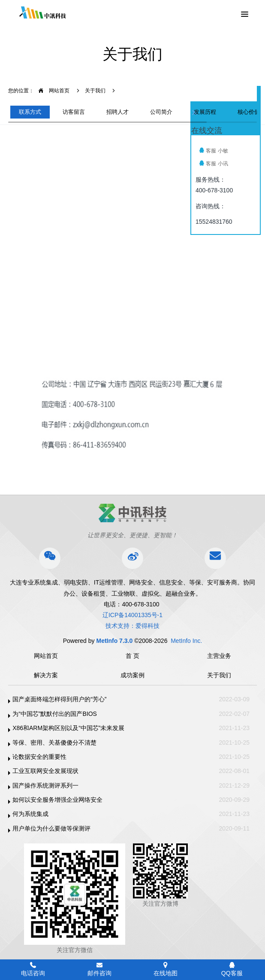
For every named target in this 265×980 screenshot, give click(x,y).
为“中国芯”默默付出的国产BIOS (55, 714)
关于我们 (95, 91)
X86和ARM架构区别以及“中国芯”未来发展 (68, 728)
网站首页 (52, 91)
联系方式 (30, 112)
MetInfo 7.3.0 (114, 641)
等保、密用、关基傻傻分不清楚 (54, 743)
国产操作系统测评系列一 (45, 785)
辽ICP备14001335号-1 (132, 615)
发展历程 (205, 112)
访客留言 (74, 112)
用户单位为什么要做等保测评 (51, 828)
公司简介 (161, 112)
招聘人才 (117, 112)
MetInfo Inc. (186, 641)
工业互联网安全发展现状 (45, 771)
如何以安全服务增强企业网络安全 (57, 800)
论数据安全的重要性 (39, 757)
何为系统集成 (30, 814)
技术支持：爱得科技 (132, 626)
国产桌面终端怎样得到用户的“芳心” (59, 699)
